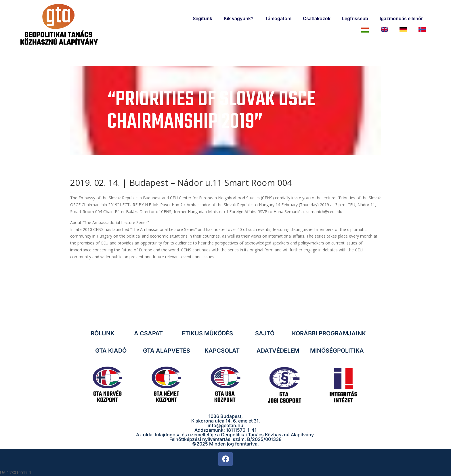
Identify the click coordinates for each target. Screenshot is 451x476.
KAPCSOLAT (222, 351)
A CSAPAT (148, 333)
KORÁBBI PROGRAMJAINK (329, 333)
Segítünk (202, 18)
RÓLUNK (103, 333)
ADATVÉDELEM (278, 351)
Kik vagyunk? (239, 18)
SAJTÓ (265, 333)
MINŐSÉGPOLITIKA (337, 351)
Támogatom (278, 18)
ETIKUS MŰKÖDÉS (207, 333)
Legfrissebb (355, 18)
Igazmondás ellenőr (401, 18)
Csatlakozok (317, 18)
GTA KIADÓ (111, 351)
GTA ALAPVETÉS (167, 351)
